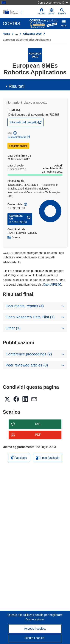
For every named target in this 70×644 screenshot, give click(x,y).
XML (38, 424)
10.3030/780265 (17, 137)
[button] (52, 12)
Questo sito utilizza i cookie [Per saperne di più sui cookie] (26, 615)
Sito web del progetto (26, 122)
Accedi (42, 12)
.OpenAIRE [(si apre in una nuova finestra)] (50, 285)
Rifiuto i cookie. (35, 638)
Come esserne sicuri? (53, 3)
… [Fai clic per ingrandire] (17, 34)
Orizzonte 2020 (32, 34)
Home (6, 34)
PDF (38, 435)
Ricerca (62, 12)
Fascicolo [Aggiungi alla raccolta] (19, 457)
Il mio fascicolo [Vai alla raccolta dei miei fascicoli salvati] (48, 458)
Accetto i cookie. (35, 629)
